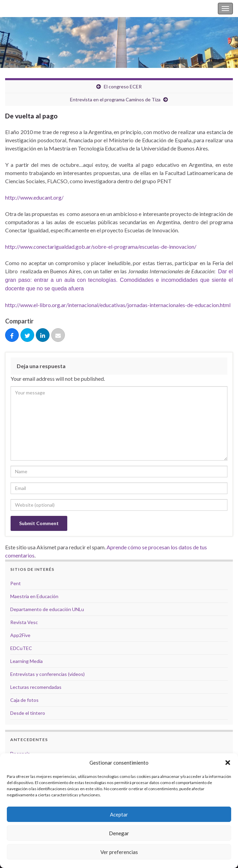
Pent (16, 583)
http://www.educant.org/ (34, 197)
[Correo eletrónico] (58, 335)
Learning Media (26, 661)
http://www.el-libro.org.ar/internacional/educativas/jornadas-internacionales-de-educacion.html (118, 305)
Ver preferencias (119, 852)
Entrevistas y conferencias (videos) (47, 674)
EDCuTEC (21, 648)
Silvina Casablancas (28, 8)
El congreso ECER (123, 86)
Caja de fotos (24, 700)
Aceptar (119, 814)
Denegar (119, 833)
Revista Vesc (24, 622)
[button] (228, 763)
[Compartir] (12, 335)
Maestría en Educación (34, 596)
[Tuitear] (27, 335)
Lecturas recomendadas (36, 687)
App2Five (20, 635)
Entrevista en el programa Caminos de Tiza (115, 99)
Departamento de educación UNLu (47, 609)
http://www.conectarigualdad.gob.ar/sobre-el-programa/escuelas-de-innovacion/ (101, 247)
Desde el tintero (28, 713)
